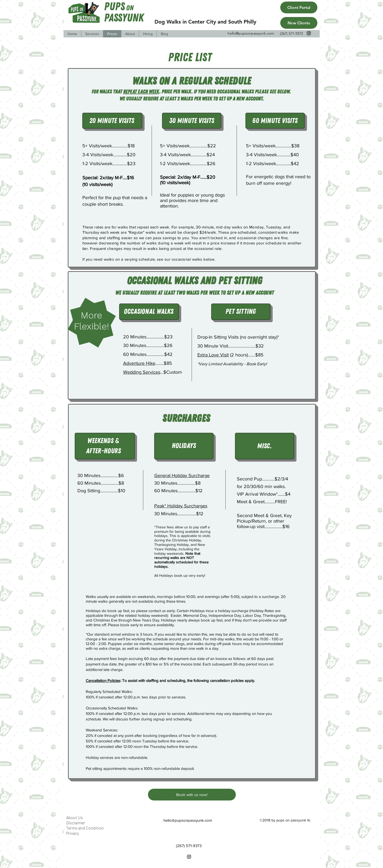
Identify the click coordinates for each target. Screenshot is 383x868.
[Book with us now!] (192, 795)
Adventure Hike (139, 363)
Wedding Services (142, 372)
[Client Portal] (299, 7)
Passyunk (124, 18)
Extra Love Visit (213, 355)
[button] (92, 34)
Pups (114, 7)
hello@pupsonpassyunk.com (251, 33)
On (130, 8)
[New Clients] (299, 23)
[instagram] (309, 33)
